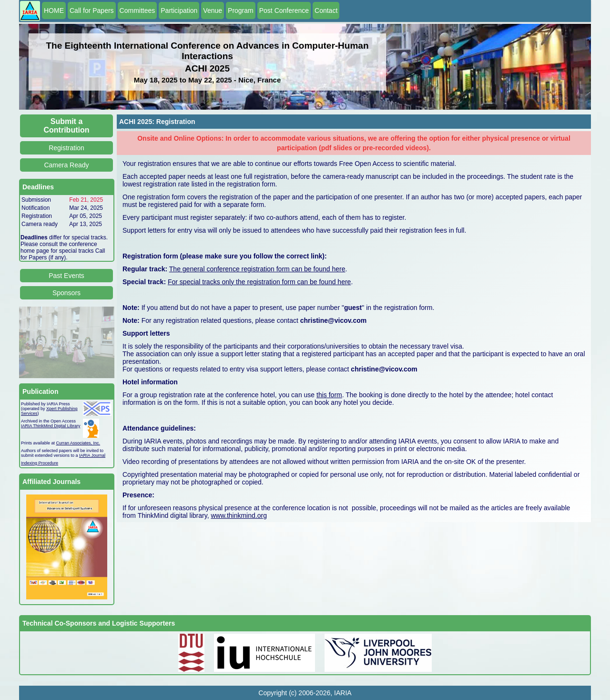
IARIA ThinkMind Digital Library (51, 426)
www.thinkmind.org (239, 515)
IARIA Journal (92, 455)
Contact (326, 10)
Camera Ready (66, 165)
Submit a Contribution (67, 126)
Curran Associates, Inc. (78, 443)
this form (329, 395)
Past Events (66, 276)
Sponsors (66, 293)
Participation (179, 10)
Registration (66, 148)
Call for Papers (92, 10)
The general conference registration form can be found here (257, 269)
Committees (137, 10)
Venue (213, 10)
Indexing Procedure (40, 463)
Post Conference (284, 10)
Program (241, 10)
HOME (54, 10)
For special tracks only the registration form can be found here (259, 282)
